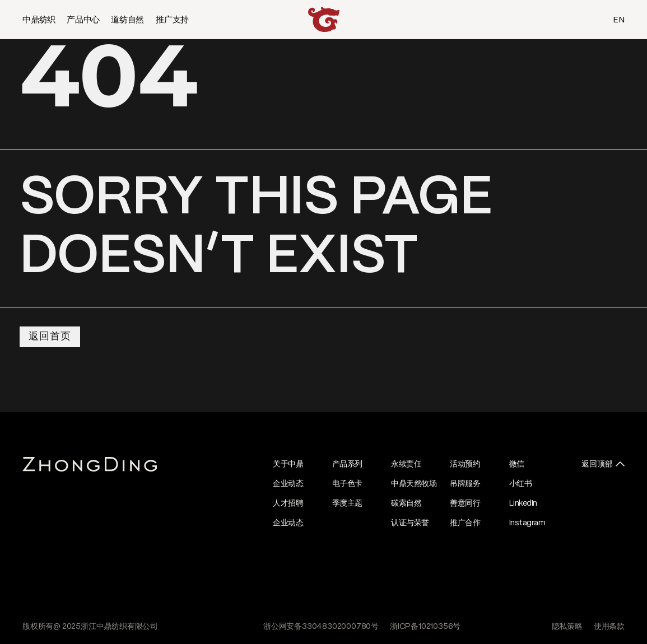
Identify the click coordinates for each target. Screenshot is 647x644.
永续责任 (406, 464)
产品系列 (347, 464)
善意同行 (465, 503)
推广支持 (172, 20)
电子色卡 (347, 484)
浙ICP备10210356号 (425, 627)
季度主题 (347, 503)
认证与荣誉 (410, 523)
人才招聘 (288, 503)
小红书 (521, 484)
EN (619, 20)
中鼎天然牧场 (414, 484)
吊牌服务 (465, 484)
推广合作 (465, 523)
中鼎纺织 (39, 20)
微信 (517, 464)
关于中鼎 (288, 464)
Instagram (527, 523)
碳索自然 (406, 503)
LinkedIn (523, 503)
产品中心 (83, 20)
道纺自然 (127, 20)
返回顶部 (597, 464)
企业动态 (288, 484)
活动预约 (465, 464)
